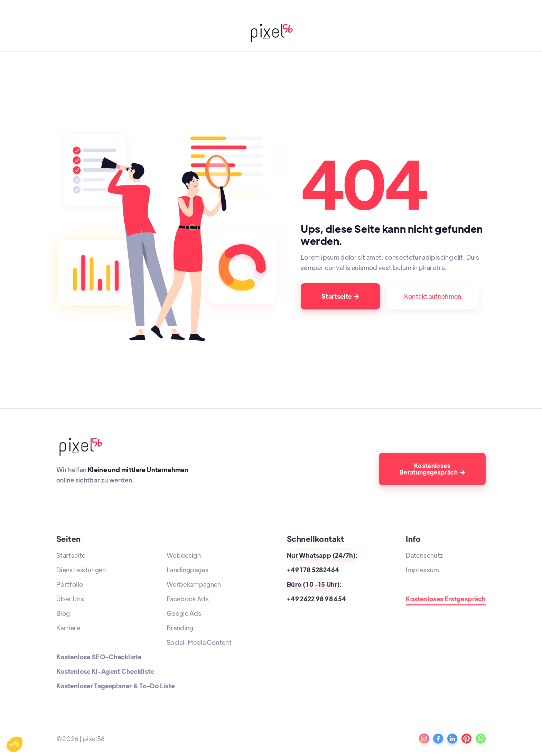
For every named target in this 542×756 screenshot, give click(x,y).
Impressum (422, 570)
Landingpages (188, 570)
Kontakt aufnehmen (433, 296)
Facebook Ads (188, 599)
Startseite (340, 296)
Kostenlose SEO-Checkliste (99, 657)
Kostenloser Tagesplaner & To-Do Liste (115, 686)
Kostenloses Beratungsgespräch (432, 469)
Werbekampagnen (194, 584)
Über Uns (70, 599)
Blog (63, 613)
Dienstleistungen (81, 570)
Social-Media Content (199, 642)
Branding (180, 628)
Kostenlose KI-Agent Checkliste (105, 671)
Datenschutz (424, 555)
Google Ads (184, 613)
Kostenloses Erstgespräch (446, 599)
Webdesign (184, 555)
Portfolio (70, 584)
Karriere (68, 628)
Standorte (421, 584)
